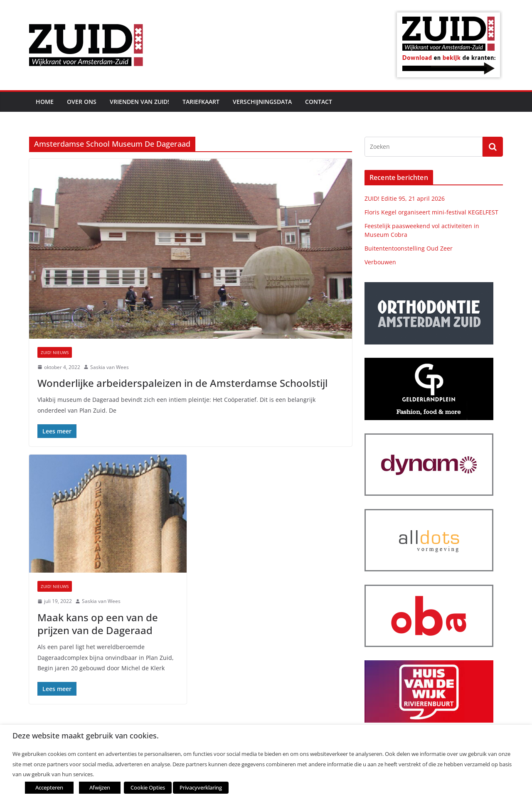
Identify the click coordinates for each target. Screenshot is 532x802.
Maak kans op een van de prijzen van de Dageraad (98, 624)
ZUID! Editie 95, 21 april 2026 (405, 198)
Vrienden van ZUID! (139, 102)
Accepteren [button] (49, 787)
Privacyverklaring (201, 787)
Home (45, 102)
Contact (319, 102)
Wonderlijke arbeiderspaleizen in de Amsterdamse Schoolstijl (182, 383)
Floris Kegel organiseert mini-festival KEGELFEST (431, 212)
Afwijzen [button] (100, 787)
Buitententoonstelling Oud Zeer (409, 248)
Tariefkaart (201, 102)
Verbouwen (380, 262)
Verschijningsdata (262, 102)
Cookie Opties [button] (148, 787)
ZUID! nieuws (55, 352)
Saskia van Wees (110, 367)
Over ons (82, 102)
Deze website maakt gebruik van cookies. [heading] (86, 736)
